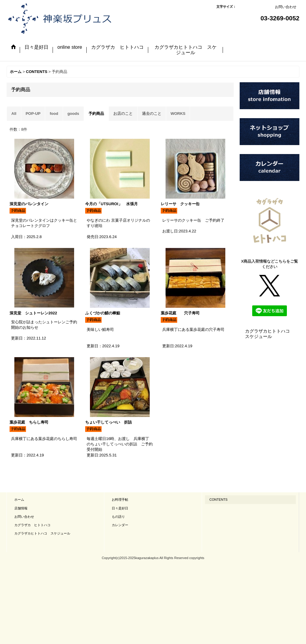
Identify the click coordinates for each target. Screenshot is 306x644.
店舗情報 (21, 508)
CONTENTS (219, 500)
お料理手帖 (120, 500)
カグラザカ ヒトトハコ (32, 525)
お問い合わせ (286, 7)
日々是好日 (120, 508)
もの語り (118, 517)
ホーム (19, 500)
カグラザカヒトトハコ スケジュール (270, 334)
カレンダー (120, 525)
